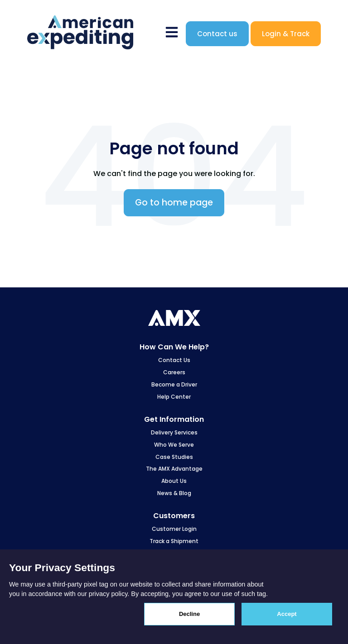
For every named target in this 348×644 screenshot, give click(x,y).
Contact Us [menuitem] (174, 360)
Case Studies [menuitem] (174, 457)
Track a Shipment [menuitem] (174, 541)
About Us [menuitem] (174, 481)
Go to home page (174, 203)
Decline (189, 614)
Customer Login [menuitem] (174, 529)
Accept (287, 614)
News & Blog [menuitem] (174, 493)
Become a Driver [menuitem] (174, 384)
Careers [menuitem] (174, 372)
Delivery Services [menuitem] (174, 432)
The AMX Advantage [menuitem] (174, 469)
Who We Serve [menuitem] (174, 445)
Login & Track (286, 34)
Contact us (217, 34)
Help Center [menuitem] (174, 397)
